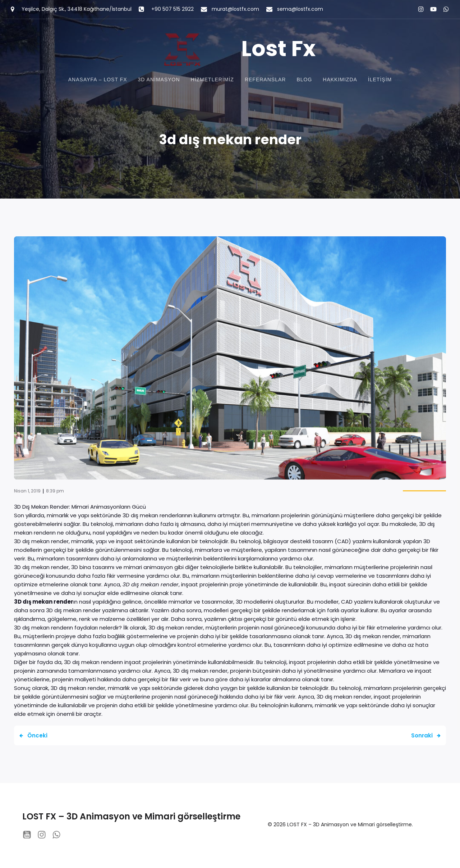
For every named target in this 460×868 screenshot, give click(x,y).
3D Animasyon (159, 80)
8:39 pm (55, 492)
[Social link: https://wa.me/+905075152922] (443, 9)
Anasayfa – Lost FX (98, 80)
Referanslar (265, 80)
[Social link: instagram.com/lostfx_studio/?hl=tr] (418, 9)
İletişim (380, 80)
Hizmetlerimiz (212, 80)
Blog (304, 80)
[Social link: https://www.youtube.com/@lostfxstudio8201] (430, 9)
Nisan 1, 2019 (27, 492)
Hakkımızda (340, 80)
